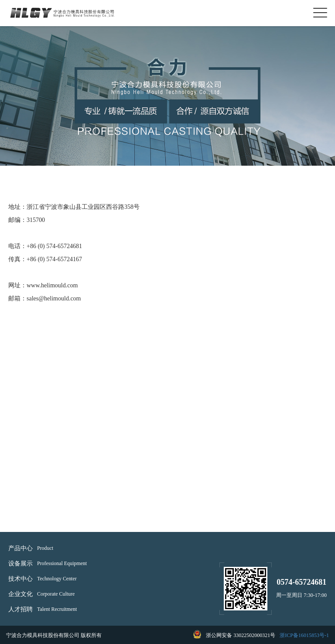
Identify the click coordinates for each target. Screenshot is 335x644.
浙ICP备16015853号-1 (304, 635)
